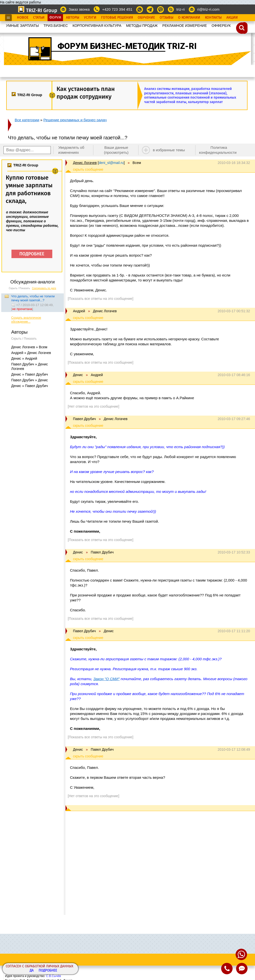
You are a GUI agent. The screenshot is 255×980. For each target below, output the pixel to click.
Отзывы (166, 18)
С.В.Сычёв (54, 976)
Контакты (213, 18)
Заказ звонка (79, 9)
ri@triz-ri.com (208, 9)
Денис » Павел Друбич (30, 374)
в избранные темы (169, 150)
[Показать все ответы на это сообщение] (100, 299)
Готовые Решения (117, 18)
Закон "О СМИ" (107, 679)
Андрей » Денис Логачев (31, 353)
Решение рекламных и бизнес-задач (75, 120)
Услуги (90, 18)
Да (32, 971)
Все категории (27, 120)
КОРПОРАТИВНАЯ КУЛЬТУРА (97, 26)
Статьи (39, 18)
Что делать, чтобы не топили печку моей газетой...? (33, 298)
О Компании (189, 18)
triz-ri (180, 9)
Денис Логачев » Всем (29, 347)
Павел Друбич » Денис (30, 380)
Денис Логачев (85, 163)
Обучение (146, 18)
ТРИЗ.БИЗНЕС (56, 26)
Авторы (73, 18)
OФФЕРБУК (221, 26)
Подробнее (48, 971)
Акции (232, 18)
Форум (55, 18)
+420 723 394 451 (117, 9)
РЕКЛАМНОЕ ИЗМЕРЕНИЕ (185, 26)
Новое (23, 18)
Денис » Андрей (24, 358)
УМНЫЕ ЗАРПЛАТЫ (22, 26)
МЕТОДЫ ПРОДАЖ (142, 26)
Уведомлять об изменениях (71, 150)
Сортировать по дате (44, 288)
